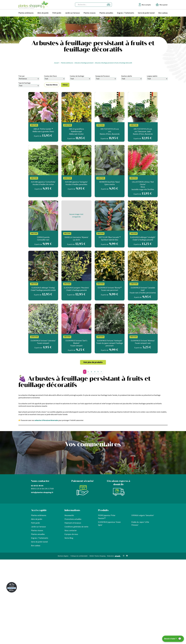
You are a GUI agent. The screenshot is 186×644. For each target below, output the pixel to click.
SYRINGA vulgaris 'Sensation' (143, 515)
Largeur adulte (152, 76)
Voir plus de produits (93, 362)
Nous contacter (71, 531)
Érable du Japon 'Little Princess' (140, 524)
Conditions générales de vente (76, 527)
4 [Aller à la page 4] (95, 372)
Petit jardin (57, 13)
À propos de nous (71, 534)
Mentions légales (63, 556)
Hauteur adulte (127, 76)
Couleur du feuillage (77, 76)
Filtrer (65, 85)
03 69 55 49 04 (37, 486)
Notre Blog (69, 538)
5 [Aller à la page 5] (98, 372)
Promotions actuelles (73, 519)
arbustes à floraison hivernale (46, 420)
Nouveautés (69, 515)
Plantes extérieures (26, 13)
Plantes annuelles (106, 13)
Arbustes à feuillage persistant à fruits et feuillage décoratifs (113, 63)
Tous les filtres (52, 85)
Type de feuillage (24, 83)
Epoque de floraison (103, 76)
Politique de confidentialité (79, 556)
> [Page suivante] (101, 372)
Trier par (21, 76)
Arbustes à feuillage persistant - (84, 63)
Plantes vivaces (90, 13)
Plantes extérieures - (67, 63)
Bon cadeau (163, 13)
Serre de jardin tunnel (146, 13)
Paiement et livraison (73, 523)
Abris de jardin (43, 13)
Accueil (56, 63)
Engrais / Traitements (126, 13)
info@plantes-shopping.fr (42, 492)
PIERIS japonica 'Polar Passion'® (107, 517)
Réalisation (114, 556)
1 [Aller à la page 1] (85, 372)
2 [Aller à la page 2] (88, 372)
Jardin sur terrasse (72, 13)
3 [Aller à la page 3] (91, 372)
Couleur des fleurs (50, 76)
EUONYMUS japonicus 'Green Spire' (109, 524)
